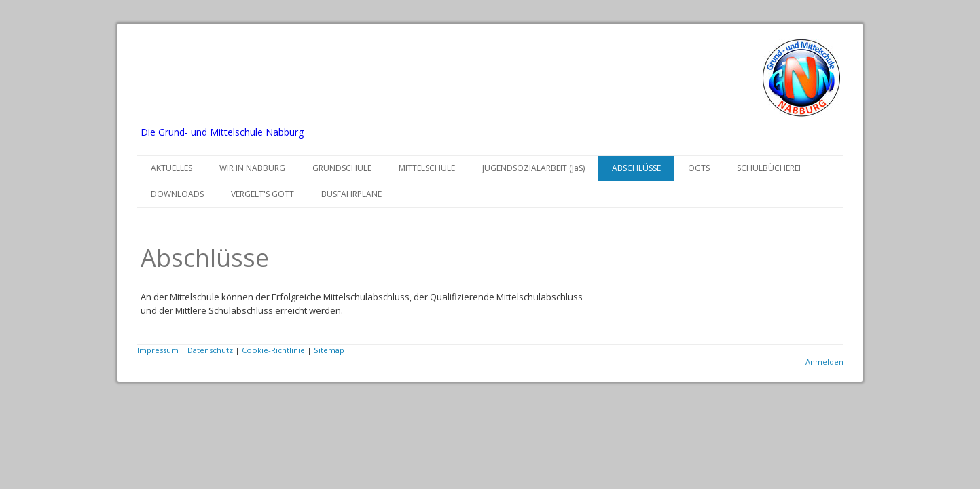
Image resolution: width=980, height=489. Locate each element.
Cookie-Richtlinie (273, 350)
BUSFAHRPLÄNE (351, 194)
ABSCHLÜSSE (636, 168)
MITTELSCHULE (427, 168)
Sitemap (329, 350)
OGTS (699, 168)
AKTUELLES (171, 168)
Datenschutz (210, 350)
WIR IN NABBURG (252, 168)
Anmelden (824, 362)
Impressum (158, 350)
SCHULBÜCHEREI (769, 168)
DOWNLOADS (177, 194)
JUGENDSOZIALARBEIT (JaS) (533, 168)
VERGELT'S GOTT (262, 194)
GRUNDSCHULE (342, 168)
